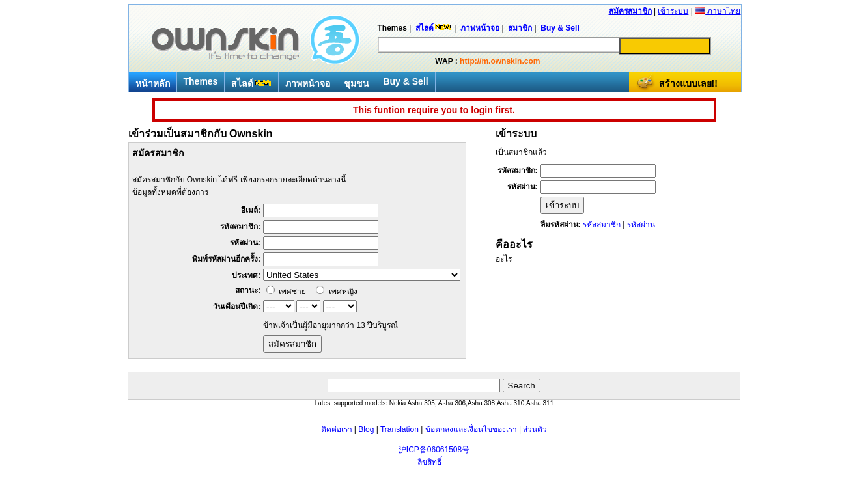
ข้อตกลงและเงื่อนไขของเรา (471, 429)
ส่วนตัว (535, 429)
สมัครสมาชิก (630, 11)
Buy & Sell (405, 81)
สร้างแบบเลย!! (688, 83)
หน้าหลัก (153, 83)
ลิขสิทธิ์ (429, 462)
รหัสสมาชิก (602, 225)
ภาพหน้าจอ (308, 83)
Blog (366, 429)
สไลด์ (251, 83)
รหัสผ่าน (641, 225)
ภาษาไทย (718, 11)
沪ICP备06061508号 (434, 450)
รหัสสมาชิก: (240, 226)
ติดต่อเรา (337, 429)
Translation (399, 429)
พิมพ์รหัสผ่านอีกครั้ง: (226, 259)
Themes (201, 81)
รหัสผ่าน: (245, 243)
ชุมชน (357, 83)
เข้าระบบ (673, 11)
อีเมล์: (251, 210)
